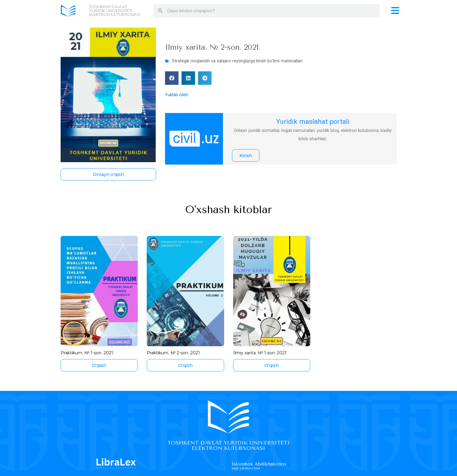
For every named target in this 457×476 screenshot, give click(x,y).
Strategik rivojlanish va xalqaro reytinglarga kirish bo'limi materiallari (238, 61)
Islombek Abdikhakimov (263, 464)
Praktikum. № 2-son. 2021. (176, 353)
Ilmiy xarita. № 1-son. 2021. (262, 353)
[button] (172, 78)
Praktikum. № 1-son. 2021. (89, 353)
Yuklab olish (177, 95)
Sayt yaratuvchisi (247, 468)
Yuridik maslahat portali (313, 121)
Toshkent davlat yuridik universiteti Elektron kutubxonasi (115, 10)
